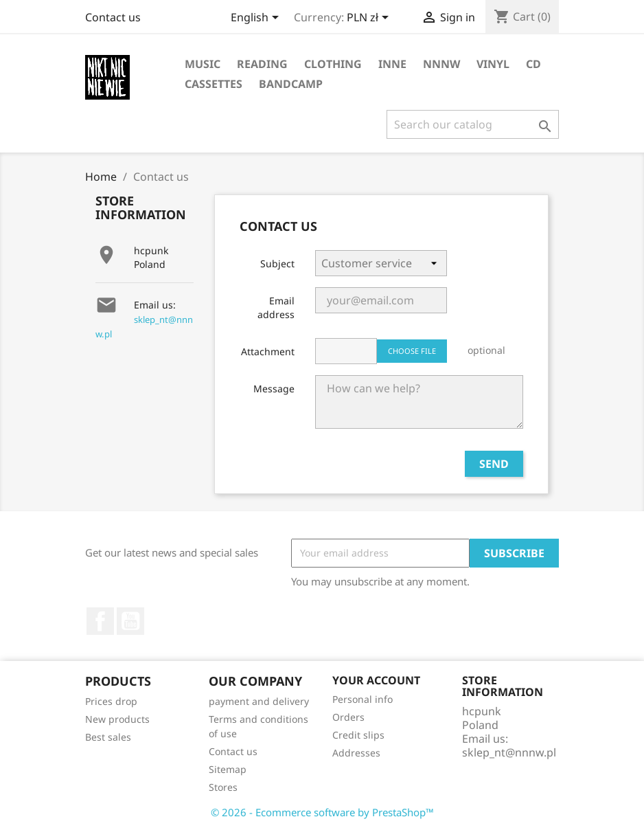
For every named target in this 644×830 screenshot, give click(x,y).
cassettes (214, 84)
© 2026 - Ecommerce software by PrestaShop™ (322, 812)
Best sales (108, 737)
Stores (223, 787)
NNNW (441, 64)
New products (117, 719)
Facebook (100, 621)
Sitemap (228, 769)
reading (262, 64)
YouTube (130, 621)
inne (392, 64)
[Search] (473, 124)
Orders (348, 717)
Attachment (268, 351)
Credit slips (358, 735)
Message (274, 389)
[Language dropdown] (257, 19)
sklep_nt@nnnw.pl (509, 752)
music (203, 64)
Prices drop (111, 701)
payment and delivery (259, 701)
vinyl (493, 64)
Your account (376, 680)
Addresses (356, 753)
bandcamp (291, 84)
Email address (276, 307)
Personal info (363, 699)
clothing (333, 64)
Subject (277, 263)
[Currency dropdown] (370, 19)
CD (533, 64)
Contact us (113, 17)
